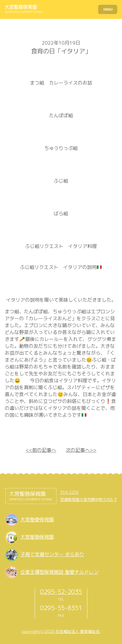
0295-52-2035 (61, 592)
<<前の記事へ (41, 450)
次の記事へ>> (81, 450)
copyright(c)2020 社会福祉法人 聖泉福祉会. (61, 631)
